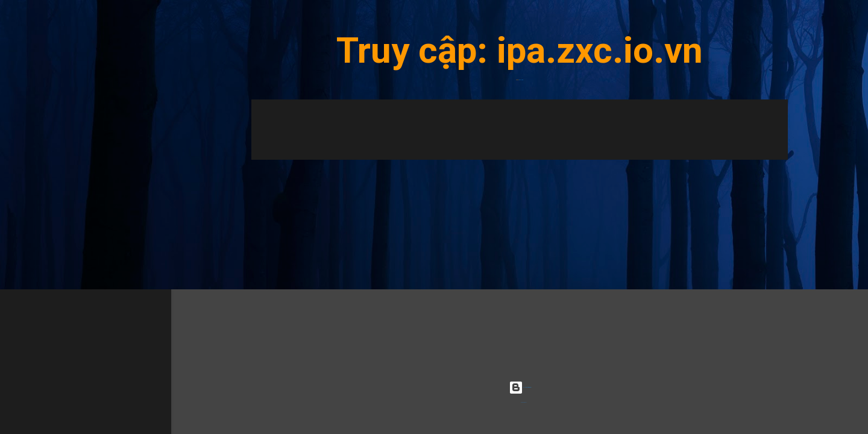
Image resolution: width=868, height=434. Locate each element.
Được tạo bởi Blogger (520, 387)
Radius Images (524, 402)
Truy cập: (417, 50)
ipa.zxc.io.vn (600, 50)
